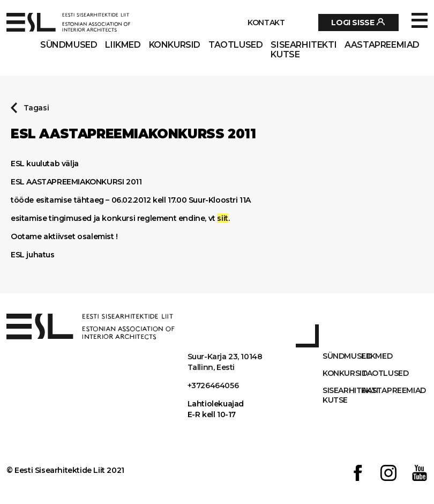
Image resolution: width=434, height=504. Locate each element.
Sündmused (69, 45)
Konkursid (175, 45)
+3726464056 (213, 386)
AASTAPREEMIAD (382, 45)
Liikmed (123, 45)
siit (222, 218)
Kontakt (266, 23)
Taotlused (235, 45)
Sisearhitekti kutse (304, 50)
